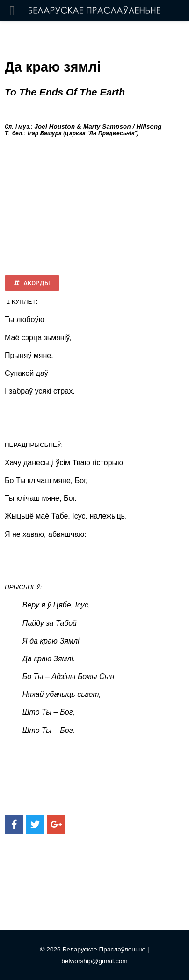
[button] (32, 283)
